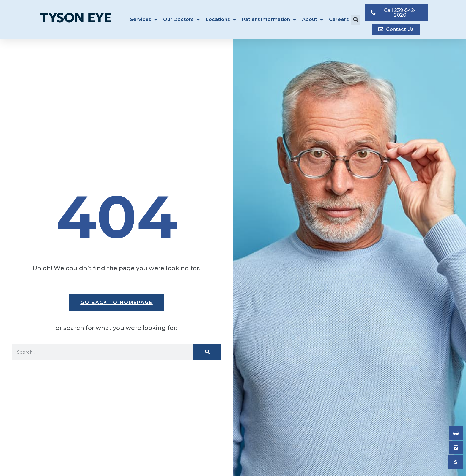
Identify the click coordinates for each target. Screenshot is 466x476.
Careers (339, 19)
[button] (356, 19)
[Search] (207, 352)
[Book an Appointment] (456, 432)
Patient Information (269, 19)
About (312, 19)
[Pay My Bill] (456, 462)
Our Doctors (181, 19)
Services (144, 19)
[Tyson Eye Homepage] (79, 19)
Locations (221, 19)
